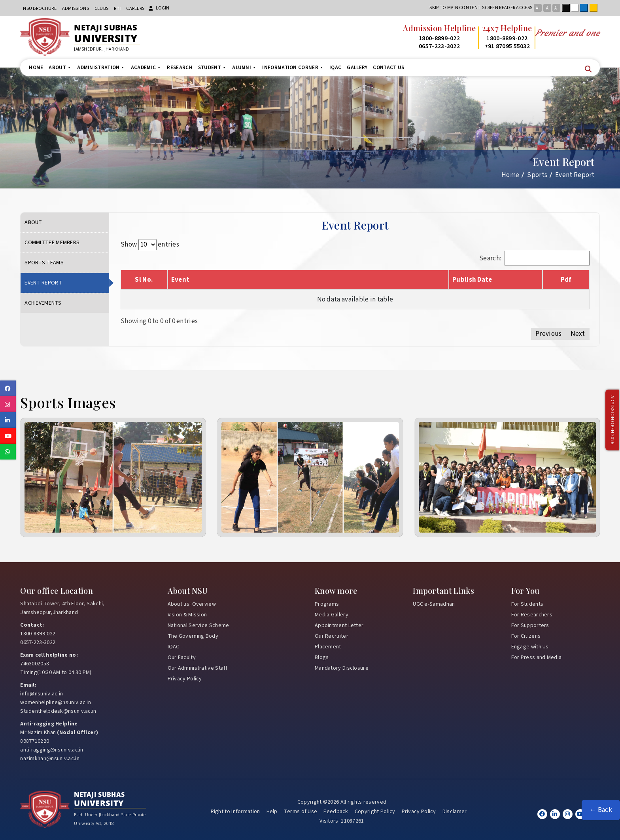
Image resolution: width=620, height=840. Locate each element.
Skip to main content (455, 8)
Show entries (150, 245)
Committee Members (52, 243)
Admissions (76, 8)
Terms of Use (301, 812)
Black (567, 8)
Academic (146, 68)
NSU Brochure (40, 8)
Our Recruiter (332, 636)
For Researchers (532, 615)
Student (212, 68)
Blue (586, 8)
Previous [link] (548, 334)
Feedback (336, 812)
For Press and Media (537, 657)
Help (272, 812)
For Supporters (530, 625)
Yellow (595, 8)
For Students (527, 604)
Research (180, 68)
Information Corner (293, 68)
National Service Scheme (198, 625)
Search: (534, 258)
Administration (101, 68)
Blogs (322, 657)
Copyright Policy (375, 812)
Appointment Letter (339, 625)
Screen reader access (507, 8)
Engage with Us (530, 647)
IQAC (335, 68)
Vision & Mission (187, 615)
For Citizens (526, 636)
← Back (601, 810)
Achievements (43, 303)
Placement (328, 647)
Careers (135, 8)
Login (159, 8)
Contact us (388, 68)
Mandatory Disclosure (342, 668)
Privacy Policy (185, 679)
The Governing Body (193, 636)
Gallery (357, 68)
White (577, 8)
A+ (538, 8)
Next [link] (578, 334)
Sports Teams (44, 263)
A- (556, 8)
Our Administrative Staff (198, 668)
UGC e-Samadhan (434, 604)
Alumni (244, 68)
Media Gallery (332, 615)
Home (36, 68)
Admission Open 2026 (612, 420)
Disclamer (455, 812)
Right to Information (235, 812)
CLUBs (102, 8)
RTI (117, 8)
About (60, 68)
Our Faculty (182, 657)
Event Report (43, 283)
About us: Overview (192, 604)
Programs (327, 604)
